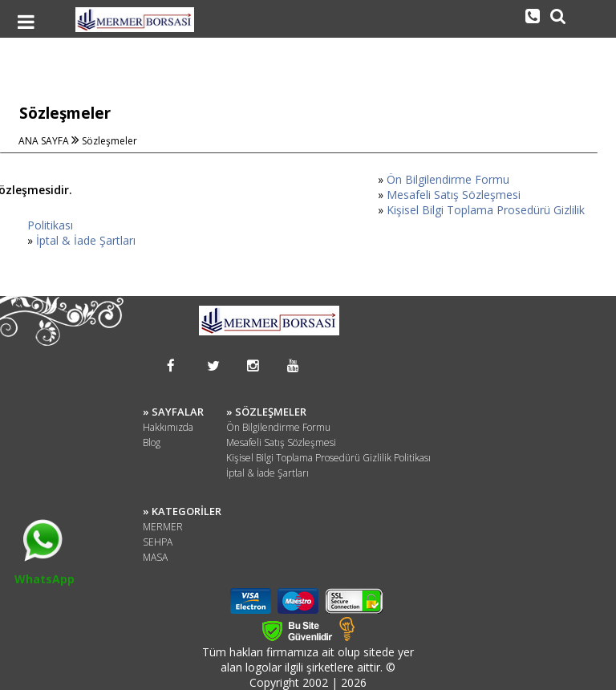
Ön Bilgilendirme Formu (448, 179)
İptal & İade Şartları (86, 240)
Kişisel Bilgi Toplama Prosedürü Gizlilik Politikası (328, 458)
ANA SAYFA (45, 141)
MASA (155, 557)
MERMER (163, 527)
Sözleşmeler (109, 141)
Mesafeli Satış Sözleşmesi (454, 195)
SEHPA (158, 542)
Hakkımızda (168, 427)
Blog (152, 442)
